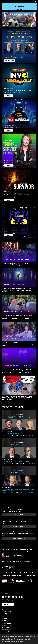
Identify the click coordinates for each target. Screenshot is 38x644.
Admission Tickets (19, 527)
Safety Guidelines (6, 629)
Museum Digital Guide (8, 626)
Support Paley (5, 627)
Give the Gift (19, 4)
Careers (4, 620)
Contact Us (5, 622)
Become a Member (19, 7)
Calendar (19, 9)
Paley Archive (5, 616)
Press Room (5, 618)
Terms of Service (6, 633)
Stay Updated (8, 604)
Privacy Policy (5, 631)
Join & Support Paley (19, 539)
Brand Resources (6, 624)
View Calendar (19, 515)
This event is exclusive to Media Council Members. (15, 435)
